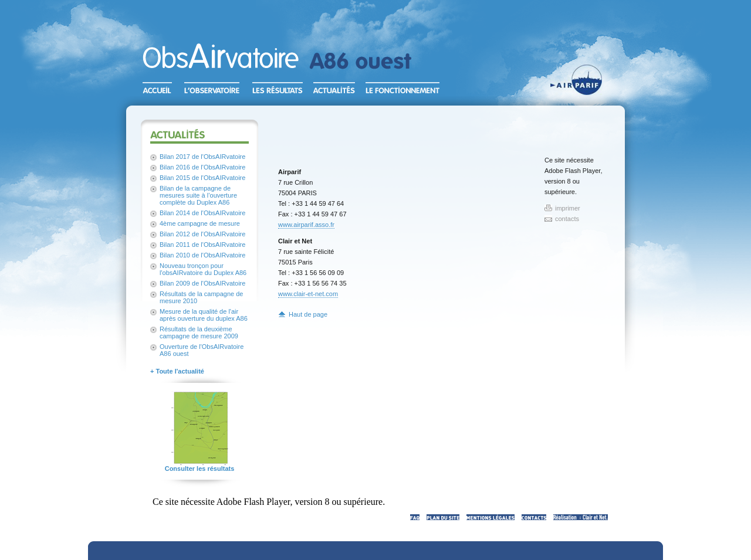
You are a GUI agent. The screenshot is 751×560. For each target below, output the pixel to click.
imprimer (568, 208)
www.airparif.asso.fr (306, 225)
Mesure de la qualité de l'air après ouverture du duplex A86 (204, 315)
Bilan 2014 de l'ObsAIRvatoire (202, 213)
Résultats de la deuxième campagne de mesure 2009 (199, 332)
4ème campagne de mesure (200, 223)
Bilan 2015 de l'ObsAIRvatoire (202, 178)
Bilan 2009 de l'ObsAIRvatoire (202, 283)
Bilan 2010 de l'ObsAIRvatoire (202, 255)
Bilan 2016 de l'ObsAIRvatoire (202, 167)
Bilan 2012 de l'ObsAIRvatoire (202, 234)
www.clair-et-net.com (308, 294)
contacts (567, 219)
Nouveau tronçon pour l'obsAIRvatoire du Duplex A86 (203, 269)
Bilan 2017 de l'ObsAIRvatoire (202, 157)
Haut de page (308, 314)
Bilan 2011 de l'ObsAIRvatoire (202, 245)
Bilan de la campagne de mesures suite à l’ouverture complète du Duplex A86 (198, 195)
